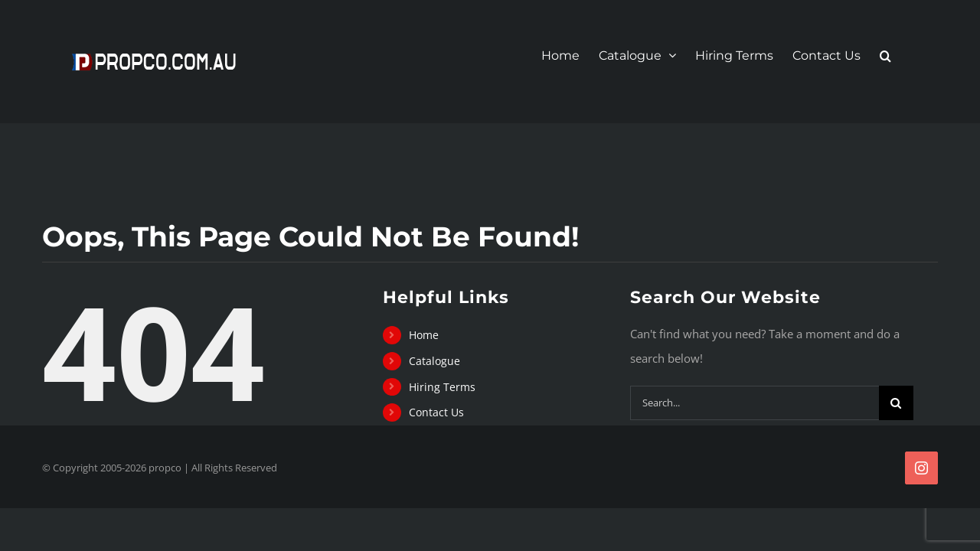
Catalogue (434, 361)
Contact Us (436, 412)
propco (165, 468)
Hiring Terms (442, 387)
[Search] (896, 403)
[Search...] (755, 403)
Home (424, 335)
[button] (905, 56)
